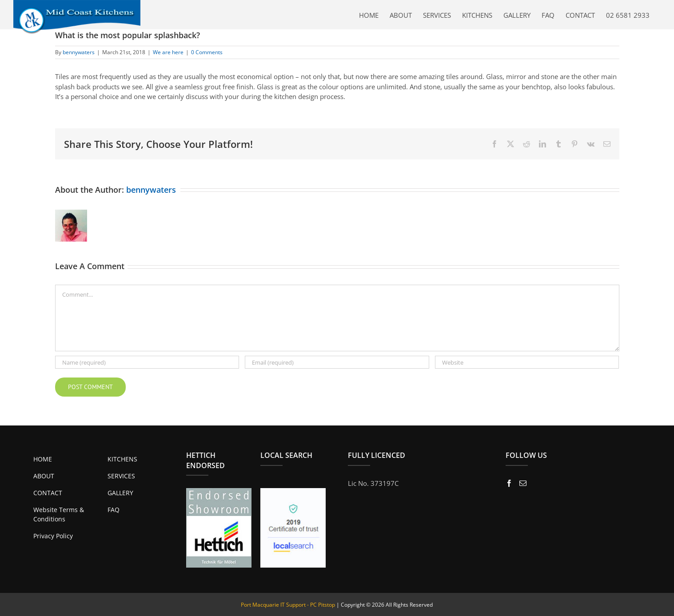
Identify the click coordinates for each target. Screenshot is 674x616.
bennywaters (79, 52)
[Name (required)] (147, 362)
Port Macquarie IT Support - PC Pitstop (288, 605)
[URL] (527, 362)
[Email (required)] (337, 362)
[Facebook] (509, 483)
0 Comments (207, 52)
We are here (168, 52)
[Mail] (523, 483)
